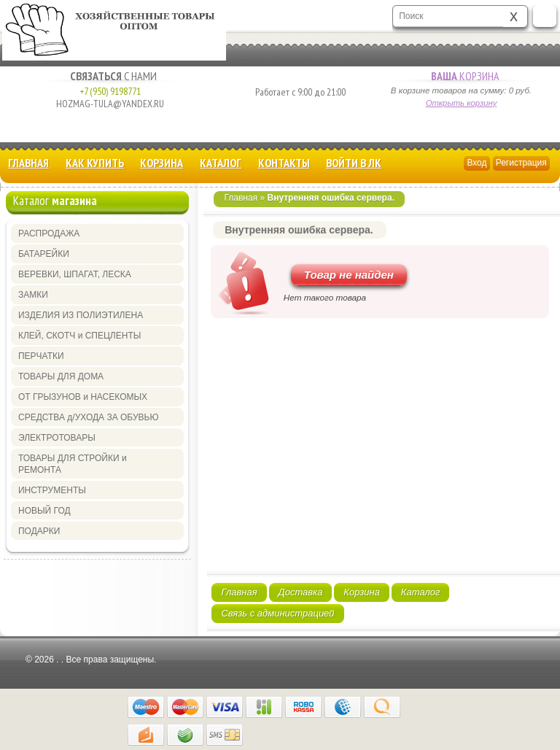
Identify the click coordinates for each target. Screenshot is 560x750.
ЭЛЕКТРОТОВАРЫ (57, 438)
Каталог (221, 163)
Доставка (301, 592)
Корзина (461, 76)
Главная (28, 163)
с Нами (110, 76)
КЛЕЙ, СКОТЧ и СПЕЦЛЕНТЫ (79, 336)
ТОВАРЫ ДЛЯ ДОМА (61, 376)
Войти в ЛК (354, 163)
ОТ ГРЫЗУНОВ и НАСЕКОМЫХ (83, 397)
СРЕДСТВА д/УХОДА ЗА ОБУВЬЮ (89, 417)
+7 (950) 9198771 (110, 91)
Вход (477, 163)
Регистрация (521, 163)
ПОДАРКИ (39, 531)
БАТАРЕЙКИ (44, 254)
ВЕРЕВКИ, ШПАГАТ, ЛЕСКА (75, 274)
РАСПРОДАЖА (49, 233)
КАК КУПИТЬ (95, 163)
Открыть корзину (462, 103)
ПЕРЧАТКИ (41, 356)
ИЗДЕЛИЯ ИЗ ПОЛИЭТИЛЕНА (81, 315)
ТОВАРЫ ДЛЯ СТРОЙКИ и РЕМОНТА (73, 464)
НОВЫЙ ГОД (44, 511)
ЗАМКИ (33, 295)
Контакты (284, 163)
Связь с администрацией (277, 613)
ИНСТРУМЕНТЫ (52, 490)
